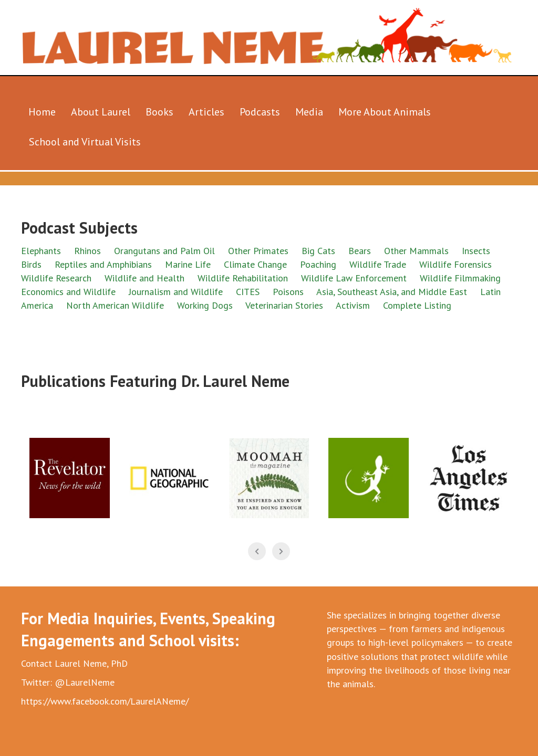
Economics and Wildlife (68, 292)
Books (159, 112)
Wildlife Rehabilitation (243, 278)
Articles (206, 112)
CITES (248, 292)
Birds (31, 264)
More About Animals (385, 112)
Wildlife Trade (378, 264)
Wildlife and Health (144, 278)
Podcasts (260, 112)
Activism (353, 305)
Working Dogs (205, 305)
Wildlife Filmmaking (460, 278)
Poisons (288, 292)
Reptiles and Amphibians (105, 264)
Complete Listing (417, 305)
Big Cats (318, 251)
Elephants (41, 251)
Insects (476, 251)
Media (309, 112)
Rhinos (87, 251)
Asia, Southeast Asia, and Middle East (392, 292)
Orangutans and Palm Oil (164, 251)
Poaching (318, 264)
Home (42, 112)
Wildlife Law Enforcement (354, 278)
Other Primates (258, 251)
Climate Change (255, 264)
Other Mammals (416, 251)
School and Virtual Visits (85, 142)
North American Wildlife (115, 305)
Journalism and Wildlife (176, 292)
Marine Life (188, 264)
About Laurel (101, 112)
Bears (360, 251)
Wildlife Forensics (456, 264)
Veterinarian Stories (284, 305)
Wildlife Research (56, 278)
